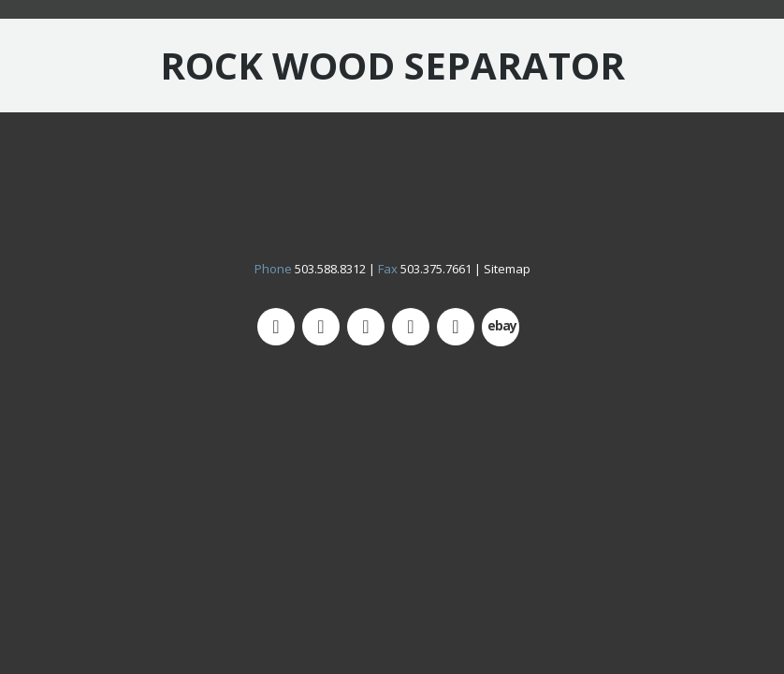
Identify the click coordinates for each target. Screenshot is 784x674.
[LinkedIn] (456, 327)
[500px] (501, 327)
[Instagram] (321, 327)
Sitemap (507, 269)
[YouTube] (411, 327)
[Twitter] (276, 327)
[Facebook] (366, 327)
